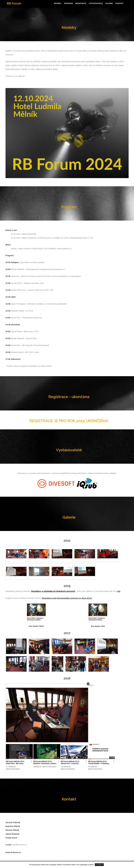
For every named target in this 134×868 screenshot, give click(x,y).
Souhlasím (99, 865)
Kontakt (119, 3)
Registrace (81, 3)
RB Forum (14, 3)
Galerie (109, 3)
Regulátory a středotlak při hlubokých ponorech (53, 591)
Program (68, 3)
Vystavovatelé (96, 3)
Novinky (58, 3)
